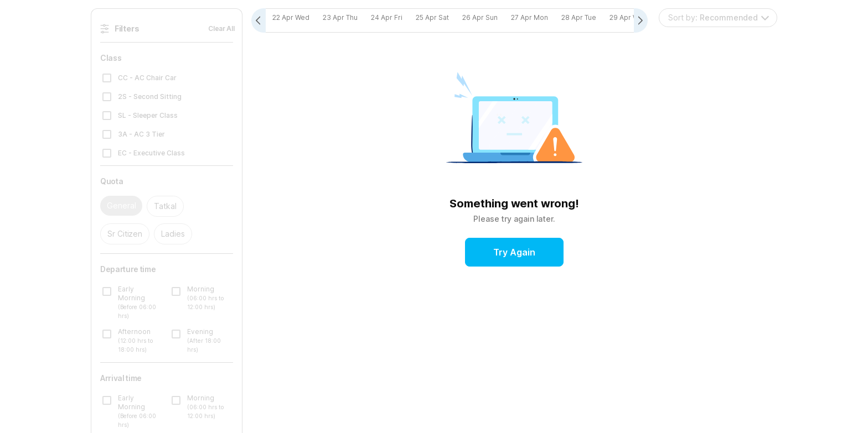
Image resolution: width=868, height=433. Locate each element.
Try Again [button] (514, 253)
